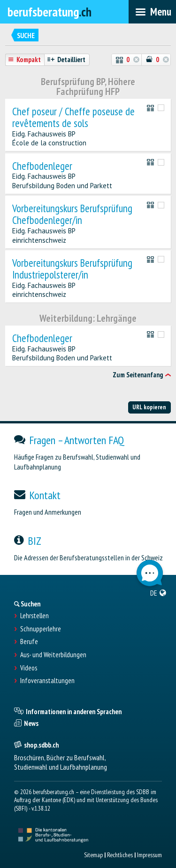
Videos (29, 668)
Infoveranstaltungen (47, 681)
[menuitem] (158, 593)
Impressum (149, 855)
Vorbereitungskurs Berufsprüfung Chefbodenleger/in (72, 215)
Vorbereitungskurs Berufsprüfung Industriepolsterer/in (72, 269)
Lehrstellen (34, 616)
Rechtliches (120, 855)
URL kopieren (149, 407)
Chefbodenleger (42, 166)
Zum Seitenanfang (138, 375)
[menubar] (152, 12)
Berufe (29, 642)
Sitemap (93, 855)
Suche (26, 36)
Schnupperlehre (41, 629)
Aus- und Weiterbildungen (53, 655)
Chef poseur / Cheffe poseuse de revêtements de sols (73, 118)
